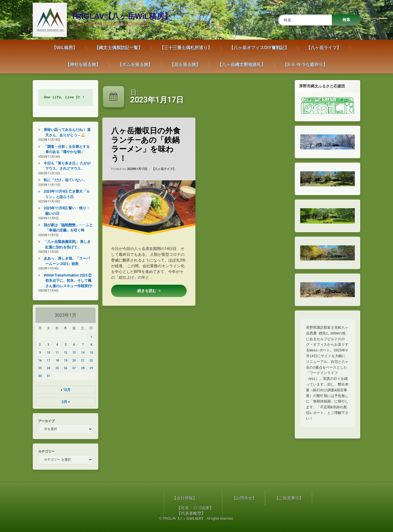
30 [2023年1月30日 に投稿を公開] (37, 376)
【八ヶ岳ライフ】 (324, 45)
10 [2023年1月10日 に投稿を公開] (46, 353)
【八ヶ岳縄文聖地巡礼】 (242, 62)
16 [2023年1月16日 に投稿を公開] (37, 361)
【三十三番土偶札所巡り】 (186, 45)
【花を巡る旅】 (185, 62)
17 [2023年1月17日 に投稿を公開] (46, 361)
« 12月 (63, 390)
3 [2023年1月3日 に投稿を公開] (46, 345)
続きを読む (147, 291)
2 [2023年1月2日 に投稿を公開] (37, 345)
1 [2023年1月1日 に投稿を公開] (88, 337)
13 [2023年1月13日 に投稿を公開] (72, 353)
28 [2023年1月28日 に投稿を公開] (80, 368)
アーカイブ (44, 421)
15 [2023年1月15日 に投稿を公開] (88, 353)
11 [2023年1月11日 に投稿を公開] (54, 353)
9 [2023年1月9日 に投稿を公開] (37, 353)
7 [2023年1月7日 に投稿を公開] (80, 345)
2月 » (63, 402)
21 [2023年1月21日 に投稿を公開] (80, 361)
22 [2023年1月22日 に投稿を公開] (88, 361)
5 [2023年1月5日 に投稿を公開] (63, 345)
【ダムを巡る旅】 (135, 62)
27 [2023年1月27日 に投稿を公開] (72, 368)
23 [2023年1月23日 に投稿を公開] (37, 368)
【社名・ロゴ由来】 (348, 508)
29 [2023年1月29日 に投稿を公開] (88, 368)
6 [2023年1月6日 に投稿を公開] (72, 345)
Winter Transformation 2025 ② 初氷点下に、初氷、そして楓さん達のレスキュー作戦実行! (65, 281)
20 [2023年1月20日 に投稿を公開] (72, 361)
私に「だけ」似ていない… (62, 180)
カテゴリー (44, 451)
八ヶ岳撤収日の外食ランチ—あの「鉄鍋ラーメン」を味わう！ (147, 144)
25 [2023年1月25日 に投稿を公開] (54, 368)
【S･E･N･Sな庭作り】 (305, 62)
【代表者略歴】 (343, 513)
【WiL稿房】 (65, 45)
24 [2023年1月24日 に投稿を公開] (46, 368)
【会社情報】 (337, 498)
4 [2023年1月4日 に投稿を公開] (54, 345)
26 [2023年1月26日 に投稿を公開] (63, 368)
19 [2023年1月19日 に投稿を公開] (63, 361)
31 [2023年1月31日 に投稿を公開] (46, 376)
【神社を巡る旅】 (83, 62)
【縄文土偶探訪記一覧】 (118, 45)
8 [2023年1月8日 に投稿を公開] (88, 345)
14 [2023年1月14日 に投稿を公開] (80, 353)
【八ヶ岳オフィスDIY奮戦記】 (259, 45)
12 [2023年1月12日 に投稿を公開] (63, 353)
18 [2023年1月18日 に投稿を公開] (54, 361)
